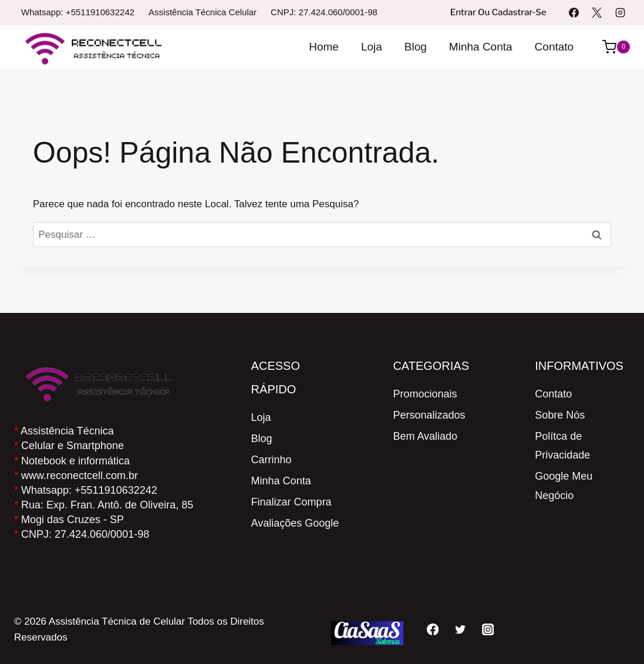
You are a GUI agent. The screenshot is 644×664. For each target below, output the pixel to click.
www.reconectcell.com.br (80, 476)
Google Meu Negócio (564, 486)
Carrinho (272, 460)
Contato (554, 47)
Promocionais (425, 394)
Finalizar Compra (291, 502)
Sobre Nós (560, 415)
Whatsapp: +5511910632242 (78, 12)
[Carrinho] (610, 47)
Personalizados (429, 415)
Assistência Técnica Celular (203, 12)
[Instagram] (620, 12)
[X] (597, 12)
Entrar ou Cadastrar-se (498, 12)
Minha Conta (481, 47)
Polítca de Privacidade (562, 446)
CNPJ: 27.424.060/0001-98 (324, 12)
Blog (416, 47)
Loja (372, 47)
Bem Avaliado (425, 436)
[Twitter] (460, 629)
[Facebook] (574, 12)
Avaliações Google (295, 523)
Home (324, 47)
